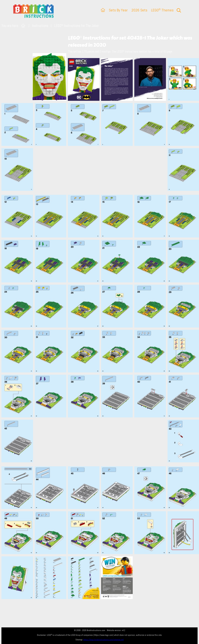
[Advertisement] (101, 170)
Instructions (40, 26)
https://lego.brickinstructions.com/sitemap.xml (104, 640)
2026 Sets (139, 10)
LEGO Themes (162, 10)
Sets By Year (118, 10)
